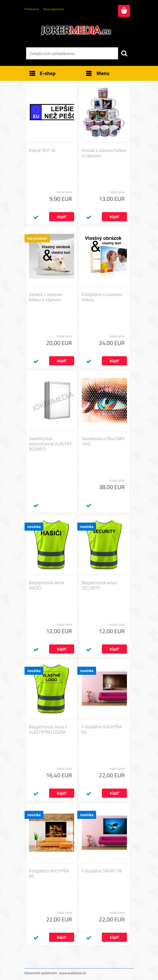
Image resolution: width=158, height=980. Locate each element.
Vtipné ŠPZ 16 (42, 150)
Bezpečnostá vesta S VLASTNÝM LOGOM (48, 729)
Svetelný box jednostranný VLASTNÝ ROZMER (51, 444)
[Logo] (76, 30)
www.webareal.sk (72, 973)
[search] (124, 53)
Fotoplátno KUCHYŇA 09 (49, 874)
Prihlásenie (31, 9)
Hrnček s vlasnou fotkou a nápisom (104, 153)
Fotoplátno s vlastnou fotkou (102, 297)
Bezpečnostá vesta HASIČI (47, 585)
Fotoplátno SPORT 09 (102, 871)
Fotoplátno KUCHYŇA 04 (102, 729)
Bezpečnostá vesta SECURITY (99, 585)
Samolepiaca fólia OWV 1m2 (103, 441)
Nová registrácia (54, 9)
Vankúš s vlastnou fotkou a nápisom (46, 297)
